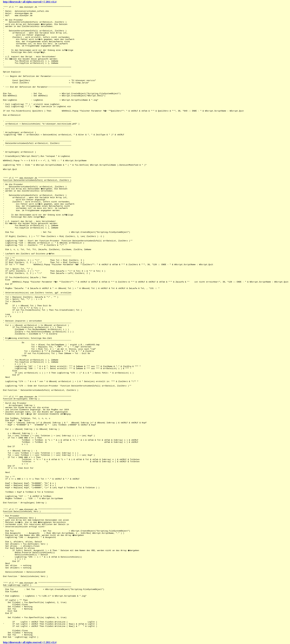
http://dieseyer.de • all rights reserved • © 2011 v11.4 (30, 2)
